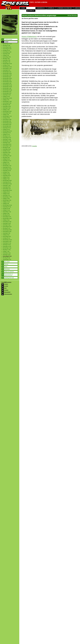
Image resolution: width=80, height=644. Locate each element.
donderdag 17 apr (7, 101)
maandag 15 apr (7, 149)
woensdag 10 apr (7, 156)
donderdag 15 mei (7, 98)
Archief (6, 42)
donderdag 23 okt (7, 82)
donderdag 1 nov (7, 166)
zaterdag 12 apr (7, 108)
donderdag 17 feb (7, 197)
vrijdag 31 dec (6, 199)
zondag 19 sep (6, 208)
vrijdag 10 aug (6, 174)
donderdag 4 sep (7, 88)
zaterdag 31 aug (7, 139)
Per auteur (7, 262)
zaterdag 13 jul (6, 143)
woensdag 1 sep (7, 212)
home (23, 8)
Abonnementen (8, 294)
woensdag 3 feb (7, 57)
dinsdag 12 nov (7, 136)
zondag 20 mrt (6, 50)
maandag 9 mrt (7, 70)
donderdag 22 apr (7, 218)
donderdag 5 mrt (7, 72)
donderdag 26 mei (7, 190)
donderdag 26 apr (7, 180)
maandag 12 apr (7, 223)
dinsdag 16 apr (7, 45)
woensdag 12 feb (7, 120)
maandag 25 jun (7, 175)
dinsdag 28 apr (7, 258)
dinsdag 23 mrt (7, 228)
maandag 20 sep (7, 207)
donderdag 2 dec (7, 200)
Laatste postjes (8, 39)
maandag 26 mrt (7, 182)
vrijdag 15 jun (6, 177)
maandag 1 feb (6, 60)
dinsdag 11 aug (7, 250)
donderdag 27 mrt (7, 116)
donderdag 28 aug (7, 90)
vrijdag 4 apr (6, 115)
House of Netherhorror (29, 37)
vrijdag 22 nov (6, 134)
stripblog (51, 8)
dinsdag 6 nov (6, 164)
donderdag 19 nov (7, 240)
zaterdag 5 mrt (6, 195)
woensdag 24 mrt (7, 227)
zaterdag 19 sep (7, 245)
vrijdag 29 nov (6, 129)
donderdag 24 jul (7, 93)
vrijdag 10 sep (6, 210)
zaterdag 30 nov (7, 128)
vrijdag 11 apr (6, 110)
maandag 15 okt (7, 171)
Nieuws (6, 264)
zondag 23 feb (6, 118)
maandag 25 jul (7, 187)
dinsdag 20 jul (6, 215)
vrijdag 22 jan (6, 235)
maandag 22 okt (7, 167)
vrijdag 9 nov (6, 162)
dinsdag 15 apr (7, 105)
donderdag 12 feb (7, 75)
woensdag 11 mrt (7, 68)
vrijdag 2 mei (6, 100)
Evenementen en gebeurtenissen (9, 275)
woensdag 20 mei (7, 256)
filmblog (31, 10)
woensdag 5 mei (7, 217)
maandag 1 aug (7, 185)
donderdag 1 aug (7, 141)
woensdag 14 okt (7, 52)
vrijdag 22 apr (6, 194)
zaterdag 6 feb (6, 54)
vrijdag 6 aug (6, 213)
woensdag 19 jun (7, 144)
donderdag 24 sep (7, 64)
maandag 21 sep (7, 243)
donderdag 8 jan (7, 77)
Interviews (7, 269)
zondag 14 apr (6, 151)
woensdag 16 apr (7, 103)
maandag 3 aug (7, 253)
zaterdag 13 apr (7, 152)
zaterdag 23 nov (7, 133)
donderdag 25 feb (7, 230)
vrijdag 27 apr (6, 179)
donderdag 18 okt (7, 169)
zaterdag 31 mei (7, 95)
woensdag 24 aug (7, 184)
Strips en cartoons (9, 272)
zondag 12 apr (6, 65)
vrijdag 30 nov (6, 159)
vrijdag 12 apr (6, 154)
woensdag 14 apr (7, 222)
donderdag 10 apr (7, 111)
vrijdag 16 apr (6, 220)
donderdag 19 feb (7, 73)
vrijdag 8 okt (6, 203)
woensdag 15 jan (7, 124)
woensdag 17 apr (7, 146)
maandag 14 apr (7, 106)
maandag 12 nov (7, 161)
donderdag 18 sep (7, 87)
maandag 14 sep (7, 246)
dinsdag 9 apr (6, 157)
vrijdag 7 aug (6, 251)
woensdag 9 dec (7, 236)
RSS (5, 288)
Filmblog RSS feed (9, 278)
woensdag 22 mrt (7, 49)
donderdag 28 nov (7, 131)
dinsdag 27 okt (6, 62)
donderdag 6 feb (7, 121)
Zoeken (6, 284)
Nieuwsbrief (7, 292)
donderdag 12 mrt (7, 44)
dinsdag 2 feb (6, 59)
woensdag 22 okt (7, 83)
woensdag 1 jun (7, 189)
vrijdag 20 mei (6, 192)
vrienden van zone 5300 (65, 8)
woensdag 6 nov (7, 138)
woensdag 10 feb (7, 231)
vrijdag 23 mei (6, 96)
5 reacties (34, 146)
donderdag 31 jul (7, 92)
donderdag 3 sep (7, 248)
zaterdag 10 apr (7, 225)
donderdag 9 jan (7, 126)
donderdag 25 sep (7, 85)
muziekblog (41, 8)
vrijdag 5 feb (6, 55)
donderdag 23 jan (7, 123)
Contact (6, 290)
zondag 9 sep (6, 172)
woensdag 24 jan (7, 47)
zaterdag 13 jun (7, 255)
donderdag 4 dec (7, 80)
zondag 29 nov (6, 238)
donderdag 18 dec (7, 78)
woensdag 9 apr (7, 113)
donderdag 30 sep (7, 205)
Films (6, 267)
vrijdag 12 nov (6, 202)
